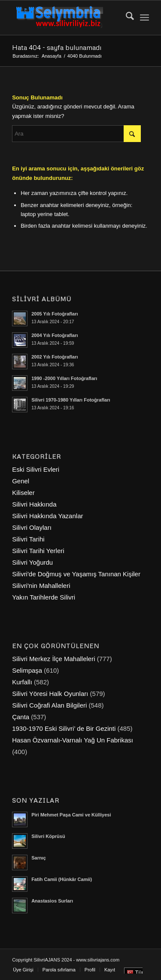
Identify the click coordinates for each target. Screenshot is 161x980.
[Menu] (144, 18)
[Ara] (126, 18)
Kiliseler (23, 493)
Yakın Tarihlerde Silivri (44, 597)
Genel (21, 481)
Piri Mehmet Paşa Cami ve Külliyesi (71, 815)
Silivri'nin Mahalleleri (41, 586)
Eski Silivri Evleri (36, 469)
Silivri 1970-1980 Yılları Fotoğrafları (71, 400)
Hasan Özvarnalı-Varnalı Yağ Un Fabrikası (73, 740)
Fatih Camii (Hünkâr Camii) (62, 879)
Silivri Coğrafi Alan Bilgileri (49, 705)
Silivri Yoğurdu (32, 562)
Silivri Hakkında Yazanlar (47, 516)
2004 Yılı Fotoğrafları (55, 335)
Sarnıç (39, 858)
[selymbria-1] (67, 18)
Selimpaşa (27, 670)
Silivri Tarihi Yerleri (38, 551)
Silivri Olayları (32, 527)
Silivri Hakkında (34, 504)
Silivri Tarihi (28, 539)
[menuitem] (126, 18)
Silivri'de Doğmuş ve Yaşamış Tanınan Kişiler (76, 574)
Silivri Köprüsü (48, 836)
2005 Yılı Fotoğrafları (55, 314)
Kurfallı (22, 682)
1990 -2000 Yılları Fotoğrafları (64, 378)
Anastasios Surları (52, 901)
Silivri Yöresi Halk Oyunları (50, 694)
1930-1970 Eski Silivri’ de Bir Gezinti (64, 728)
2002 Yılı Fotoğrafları (55, 357)
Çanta (21, 717)
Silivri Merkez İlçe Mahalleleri (53, 659)
